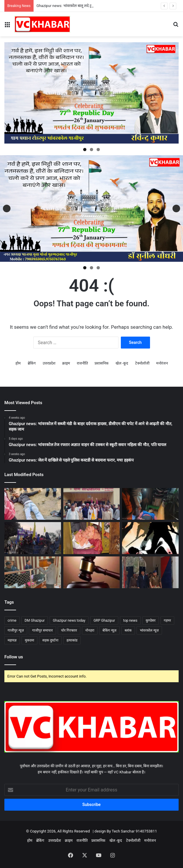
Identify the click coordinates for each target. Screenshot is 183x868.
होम (18, 363)
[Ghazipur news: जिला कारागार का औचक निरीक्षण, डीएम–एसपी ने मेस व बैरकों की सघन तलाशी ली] (150, 572)
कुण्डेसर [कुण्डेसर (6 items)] (151, 620)
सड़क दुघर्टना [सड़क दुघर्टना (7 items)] (50, 640)
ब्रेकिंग (32, 363)
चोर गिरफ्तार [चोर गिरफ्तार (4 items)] (69, 630)
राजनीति (82, 363)
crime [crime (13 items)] (12, 620)
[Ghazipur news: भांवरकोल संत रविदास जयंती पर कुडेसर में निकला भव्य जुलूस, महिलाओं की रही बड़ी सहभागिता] (33, 538)
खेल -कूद (122, 363)
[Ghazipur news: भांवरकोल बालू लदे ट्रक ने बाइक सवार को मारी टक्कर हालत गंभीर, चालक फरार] (33, 504)
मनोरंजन (162, 363)
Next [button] (176, 208)
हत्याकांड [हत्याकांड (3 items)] (72, 640)
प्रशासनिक (102, 363)
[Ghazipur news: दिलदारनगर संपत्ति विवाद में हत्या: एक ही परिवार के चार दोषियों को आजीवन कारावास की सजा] (92, 572)
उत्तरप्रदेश (49, 363)
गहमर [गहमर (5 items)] (167, 620)
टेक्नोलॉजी (142, 363)
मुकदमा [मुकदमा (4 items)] (29, 640)
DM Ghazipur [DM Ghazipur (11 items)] (35, 620)
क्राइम (66, 363)
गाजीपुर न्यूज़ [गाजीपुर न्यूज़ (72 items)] (16, 630)
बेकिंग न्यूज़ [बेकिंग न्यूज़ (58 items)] (109, 630)
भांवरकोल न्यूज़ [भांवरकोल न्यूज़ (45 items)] (149, 630)
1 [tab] (85, 150)
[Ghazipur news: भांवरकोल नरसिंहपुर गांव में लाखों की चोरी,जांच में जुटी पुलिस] (92, 538)
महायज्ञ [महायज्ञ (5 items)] (12, 640)
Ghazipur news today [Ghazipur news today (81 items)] (69, 620)
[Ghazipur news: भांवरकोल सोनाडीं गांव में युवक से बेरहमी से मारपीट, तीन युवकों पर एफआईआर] (150, 538)
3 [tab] (98, 150)
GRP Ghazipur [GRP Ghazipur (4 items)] (104, 620)
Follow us (14, 657)
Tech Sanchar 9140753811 (134, 831)
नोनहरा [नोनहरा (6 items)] (90, 630)
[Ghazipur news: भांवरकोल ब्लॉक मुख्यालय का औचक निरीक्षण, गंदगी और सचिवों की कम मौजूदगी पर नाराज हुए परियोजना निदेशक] (33, 572)
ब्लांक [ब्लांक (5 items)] (128, 630)
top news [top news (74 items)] (130, 620)
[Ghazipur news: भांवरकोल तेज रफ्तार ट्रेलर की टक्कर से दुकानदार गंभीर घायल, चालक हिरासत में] (150, 504)
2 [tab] (92, 150)
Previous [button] (7, 208)
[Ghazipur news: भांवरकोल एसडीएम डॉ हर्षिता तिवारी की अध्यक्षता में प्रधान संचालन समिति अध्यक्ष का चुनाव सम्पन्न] (92, 504)
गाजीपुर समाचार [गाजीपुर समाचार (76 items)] (42, 630)
